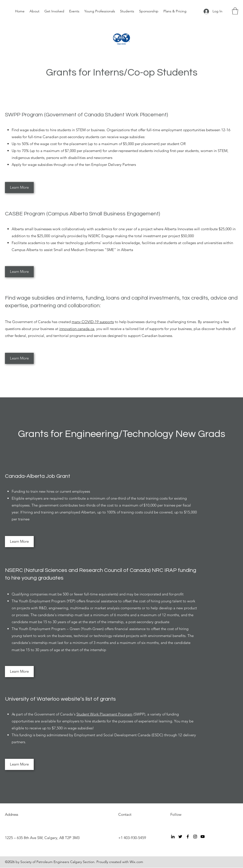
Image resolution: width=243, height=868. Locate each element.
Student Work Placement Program (104, 714)
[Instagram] (195, 837)
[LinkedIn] (173, 837)
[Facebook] (188, 837)
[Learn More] (19, 188)
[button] (235, 11)
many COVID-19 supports (93, 322)
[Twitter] (180, 837)
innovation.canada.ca (77, 329)
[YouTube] (203, 837)
